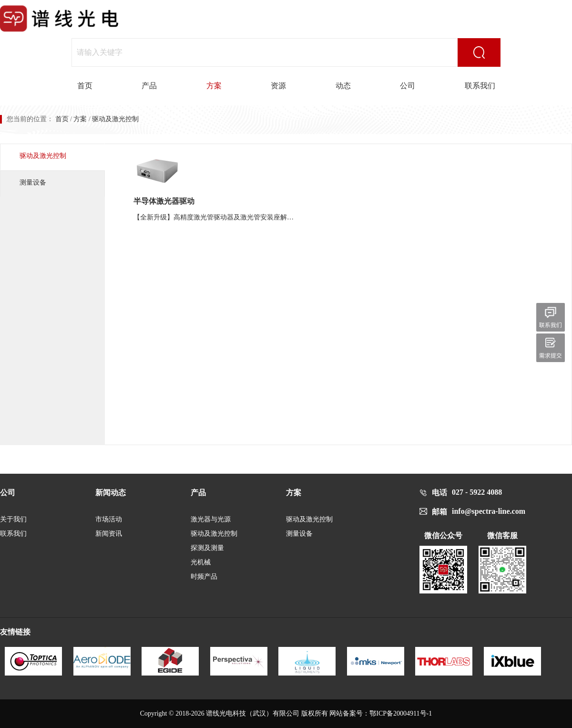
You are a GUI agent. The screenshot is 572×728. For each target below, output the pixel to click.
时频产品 (204, 577)
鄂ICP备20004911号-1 (401, 713)
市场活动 (109, 519)
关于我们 (13, 519)
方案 (214, 86)
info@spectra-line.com (489, 511)
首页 (85, 86)
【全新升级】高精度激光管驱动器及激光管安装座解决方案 (216, 217)
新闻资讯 (109, 534)
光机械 (201, 562)
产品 (149, 86)
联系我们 (480, 86)
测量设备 (33, 182)
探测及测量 (207, 548)
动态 (343, 86)
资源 (278, 86)
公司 (408, 86)
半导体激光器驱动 (164, 201)
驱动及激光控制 (43, 156)
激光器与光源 (211, 519)
